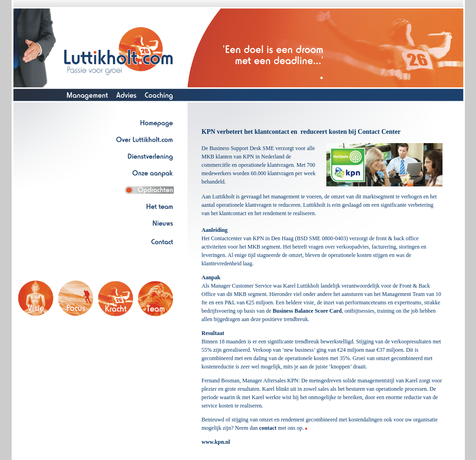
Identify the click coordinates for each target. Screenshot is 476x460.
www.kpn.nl (216, 442)
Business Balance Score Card (307, 311)
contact (268, 428)
